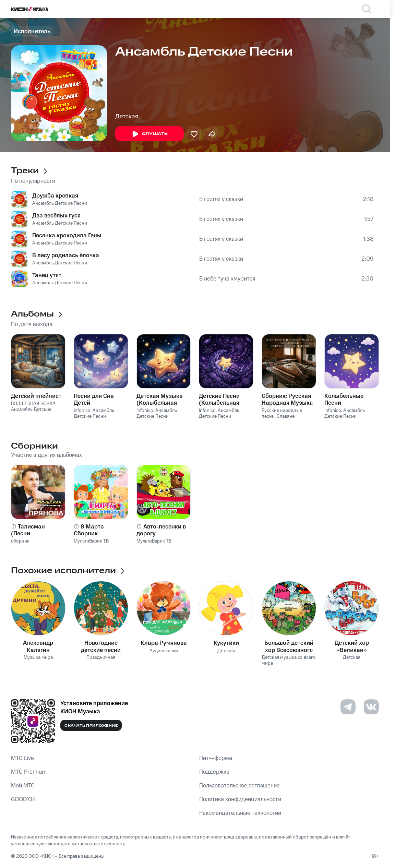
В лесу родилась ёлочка (66, 255)
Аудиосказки (164, 651)
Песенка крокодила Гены (67, 236)
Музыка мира (38, 658)
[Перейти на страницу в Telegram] (348, 707)
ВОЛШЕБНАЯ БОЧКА (33, 404)
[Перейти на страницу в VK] (371, 707)
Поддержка (214, 772)
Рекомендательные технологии (240, 813)
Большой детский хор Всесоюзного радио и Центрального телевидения (289, 646)
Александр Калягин (38, 646)
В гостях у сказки (221, 199)
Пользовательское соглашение (240, 786)
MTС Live (22, 758)
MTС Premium (29, 772)
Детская (127, 117)
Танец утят (47, 275)
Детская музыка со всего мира (289, 661)
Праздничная (101, 658)
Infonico (82, 411)
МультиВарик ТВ (91, 541)
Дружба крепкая (55, 196)
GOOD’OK (23, 799)
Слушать (149, 134)
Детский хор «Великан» (352, 646)
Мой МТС (23, 786)
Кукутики (226, 643)
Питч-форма (216, 758)
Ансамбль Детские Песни (60, 203)
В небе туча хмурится (227, 279)
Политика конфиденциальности (240, 799)
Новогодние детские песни (101, 646)
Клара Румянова (164, 643)
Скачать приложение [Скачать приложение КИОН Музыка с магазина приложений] (91, 726)
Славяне (286, 416)
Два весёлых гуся (56, 216)
